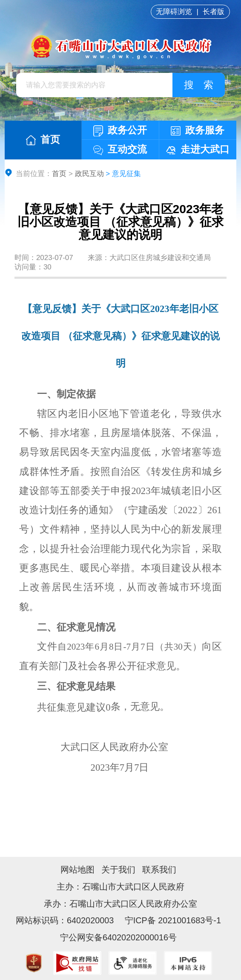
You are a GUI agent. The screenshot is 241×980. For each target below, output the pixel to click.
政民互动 (89, 174)
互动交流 (120, 149)
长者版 (214, 12)
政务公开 (120, 131)
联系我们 (159, 870)
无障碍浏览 (174, 12)
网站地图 (77, 870)
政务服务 (198, 130)
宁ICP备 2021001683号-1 (172, 920)
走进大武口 (198, 149)
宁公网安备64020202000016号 (118, 937)
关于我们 (118, 870)
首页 (43, 140)
